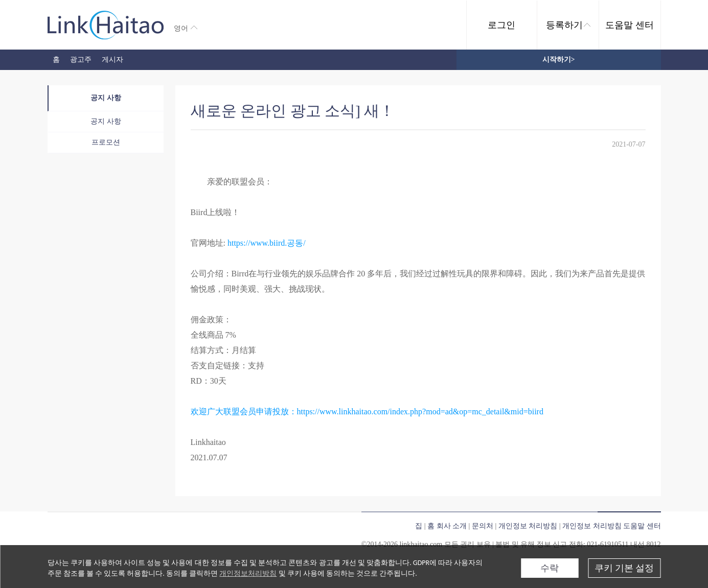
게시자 (112, 60)
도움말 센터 (630, 25)
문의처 (483, 526)
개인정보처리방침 (248, 573)
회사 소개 (452, 526)
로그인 (501, 25)
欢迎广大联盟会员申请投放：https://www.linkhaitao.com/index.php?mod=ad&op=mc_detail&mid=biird (367, 411)
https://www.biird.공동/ (267, 243)
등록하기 (568, 25)
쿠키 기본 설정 (624, 568)
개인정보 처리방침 (528, 526)
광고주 (81, 60)
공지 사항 (106, 98)
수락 (550, 568)
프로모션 (106, 142)
